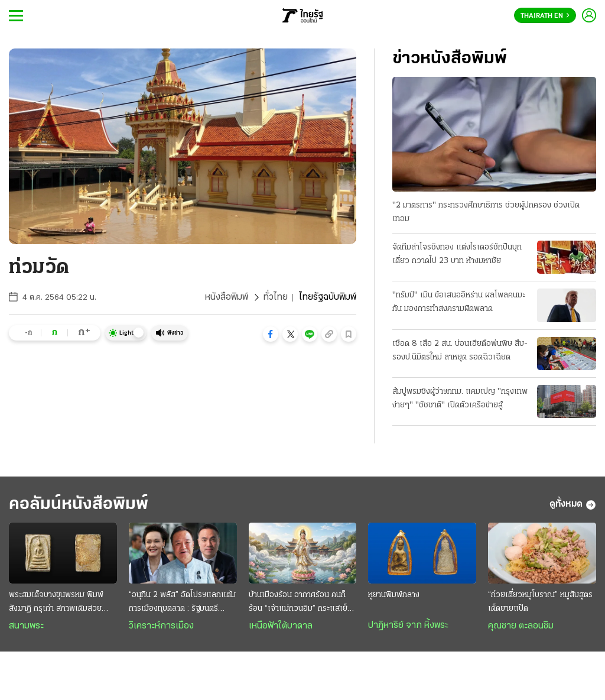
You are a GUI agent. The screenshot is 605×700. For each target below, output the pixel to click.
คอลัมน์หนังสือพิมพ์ (79, 505)
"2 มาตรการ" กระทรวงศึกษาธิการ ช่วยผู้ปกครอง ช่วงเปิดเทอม (486, 212)
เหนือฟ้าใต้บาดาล (281, 626)
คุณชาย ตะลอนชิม (521, 626)
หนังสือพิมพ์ (227, 297)
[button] (271, 334)
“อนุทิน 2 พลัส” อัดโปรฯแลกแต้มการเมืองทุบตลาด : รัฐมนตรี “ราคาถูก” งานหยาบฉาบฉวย (182, 603)
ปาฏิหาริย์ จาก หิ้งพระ (408, 626)
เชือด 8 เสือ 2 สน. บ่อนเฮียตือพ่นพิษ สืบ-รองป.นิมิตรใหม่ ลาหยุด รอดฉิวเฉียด (460, 351)
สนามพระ (26, 626)
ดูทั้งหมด (573, 505)
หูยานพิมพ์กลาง (394, 595)
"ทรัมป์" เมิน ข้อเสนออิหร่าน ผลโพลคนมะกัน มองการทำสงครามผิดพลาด (459, 302)
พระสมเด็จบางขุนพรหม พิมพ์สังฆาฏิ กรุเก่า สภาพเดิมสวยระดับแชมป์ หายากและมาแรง (56, 603)
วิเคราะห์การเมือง (161, 626)
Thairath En (545, 16)
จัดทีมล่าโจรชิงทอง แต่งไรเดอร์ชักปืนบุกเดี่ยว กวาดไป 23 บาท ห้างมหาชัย (457, 254)
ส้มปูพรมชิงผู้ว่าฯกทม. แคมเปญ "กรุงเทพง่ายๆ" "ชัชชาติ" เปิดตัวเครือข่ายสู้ (460, 398)
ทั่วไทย (276, 297)
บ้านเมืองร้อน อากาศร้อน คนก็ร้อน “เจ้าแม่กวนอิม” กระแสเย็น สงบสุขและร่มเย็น (300, 603)
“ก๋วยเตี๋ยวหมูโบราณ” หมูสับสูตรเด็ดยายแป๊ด (540, 602)
